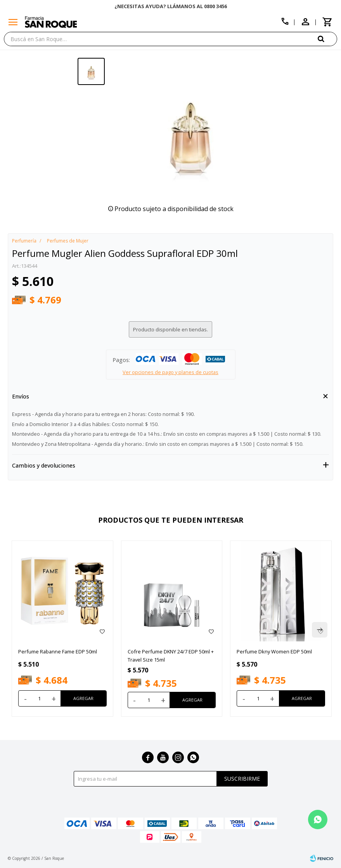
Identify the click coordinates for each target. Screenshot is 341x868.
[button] (327, 39)
